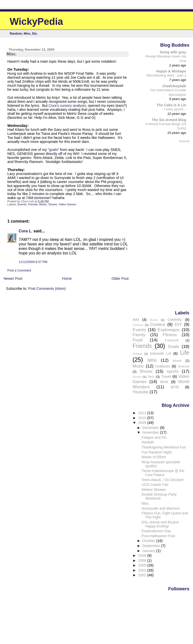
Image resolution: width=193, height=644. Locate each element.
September (152, 546)
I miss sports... (175, 109)
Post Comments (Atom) (47, 289)
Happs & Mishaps (171, 71)
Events (22, 204)
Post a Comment (19, 270)
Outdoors (163, 366)
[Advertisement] (169, 226)
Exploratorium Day (156, 531)
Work (164, 382)
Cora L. (26, 231)
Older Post (120, 279)
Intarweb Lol (161, 353)
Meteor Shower (154, 490)
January (149, 551)
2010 (143, 418)
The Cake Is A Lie (171, 105)
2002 (143, 575)
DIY (178, 324)
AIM (136, 320)
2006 (143, 561)
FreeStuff (172, 340)
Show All (184, 141)
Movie (177, 361)
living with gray (173, 52)
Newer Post (13, 279)
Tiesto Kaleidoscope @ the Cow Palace (163, 473)
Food (138, 340)
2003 (143, 570)
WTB (175, 387)
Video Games (68, 204)
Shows (53, 204)
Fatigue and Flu (154, 437)
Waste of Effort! (154, 457)
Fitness (170, 335)
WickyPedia (36, 21)
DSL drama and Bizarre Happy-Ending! (160, 524)
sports (173, 371)
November (151, 432)
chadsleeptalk (174, 86)
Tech (151, 377)
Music (43, 204)
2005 (143, 565)
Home (67, 279)
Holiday (137, 354)
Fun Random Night (157, 452)
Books (154, 320)
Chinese (138, 325)
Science (184, 366)
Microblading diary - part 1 (166, 75)
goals (53, 150)
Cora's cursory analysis (67, 106)
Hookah (148, 442)
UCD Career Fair (155, 485)
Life (185, 353)
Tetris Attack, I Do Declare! (163, 480)
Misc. (146, 503)
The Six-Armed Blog (169, 120)
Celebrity (175, 320)
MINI (152, 360)
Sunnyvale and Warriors (161, 508)
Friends (33, 204)
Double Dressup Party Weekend (159, 496)
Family (139, 335)
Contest (158, 324)
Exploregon (168, 330)
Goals (174, 346)
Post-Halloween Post (158, 536)
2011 (143, 413)
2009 (143, 423)
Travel (166, 377)
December (151, 428)
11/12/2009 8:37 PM (33, 262)
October (149, 541)
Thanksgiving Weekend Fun (164, 447)
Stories (137, 377)
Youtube (141, 392)
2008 (143, 556)
